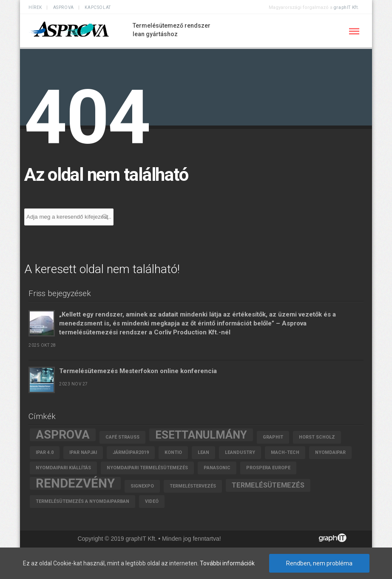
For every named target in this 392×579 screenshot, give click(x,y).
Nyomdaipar (330, 452)
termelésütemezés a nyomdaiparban (82, 501)
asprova (63, 435)
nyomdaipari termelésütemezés (147, 468)
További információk (227, 563)
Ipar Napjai (83, 452)
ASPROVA (64, 7)
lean (203, 452)
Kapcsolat (98, 7)
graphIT (273, 437)
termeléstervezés (193, 486)
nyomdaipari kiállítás (63, 468)
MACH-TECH (285, 452)
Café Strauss (122, 437)
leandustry (240, 452)
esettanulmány (201, 435)
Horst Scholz (317, 437)
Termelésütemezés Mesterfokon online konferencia (138, 371)
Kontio (173, 452)
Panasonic (217, 468)
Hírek (35, 7)
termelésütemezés (268, 485)
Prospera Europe (268, 468)
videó (152, 501)
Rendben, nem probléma (319, 563)
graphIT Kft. (347, 7)
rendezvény (75, 483)
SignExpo (142, 486)
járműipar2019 (131, 452)
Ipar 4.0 (45, 452)
